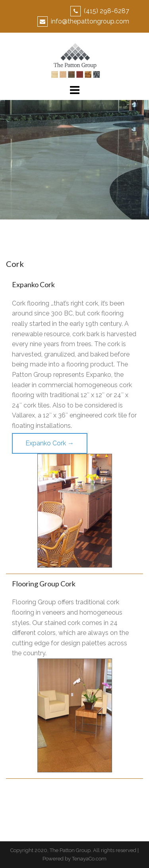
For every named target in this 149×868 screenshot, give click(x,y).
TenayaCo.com (89, 859)
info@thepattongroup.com (90, 21)
